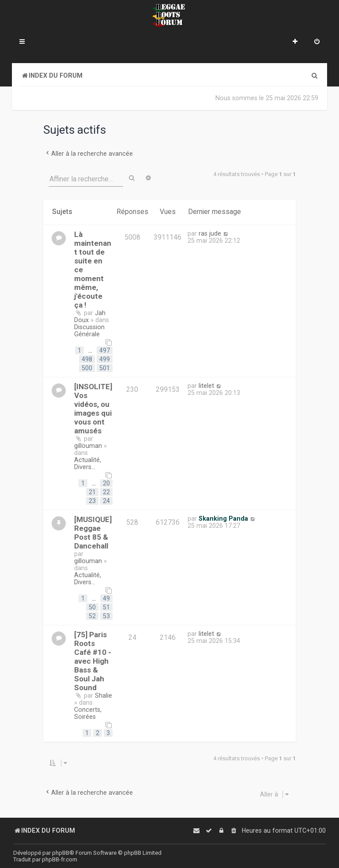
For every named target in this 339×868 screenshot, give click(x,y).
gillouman (88, 446)
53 (106, 616)
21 (92, 492)
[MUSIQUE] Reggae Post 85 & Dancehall (93, 533)
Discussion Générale (89, 331)
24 (106, 501)
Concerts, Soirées (88, 713)
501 (105, 368)
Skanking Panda (223, 519)
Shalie (104, 695)
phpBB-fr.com (60, 859)
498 (87, 359)
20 (106, 483)
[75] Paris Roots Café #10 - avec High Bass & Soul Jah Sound (93, 661)
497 (105, 350)
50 (92, 607)
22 (106, 492)
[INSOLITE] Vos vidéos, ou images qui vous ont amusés (93, 409)
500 (87, 368)
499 (105, 359)
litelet (206, 386)
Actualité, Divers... (88, 463)
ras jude (210, 233)
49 (106, 598)
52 (92, 616)
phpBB (61, 853)
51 (106, 607)
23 (92, 501)
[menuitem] (317, 42)
